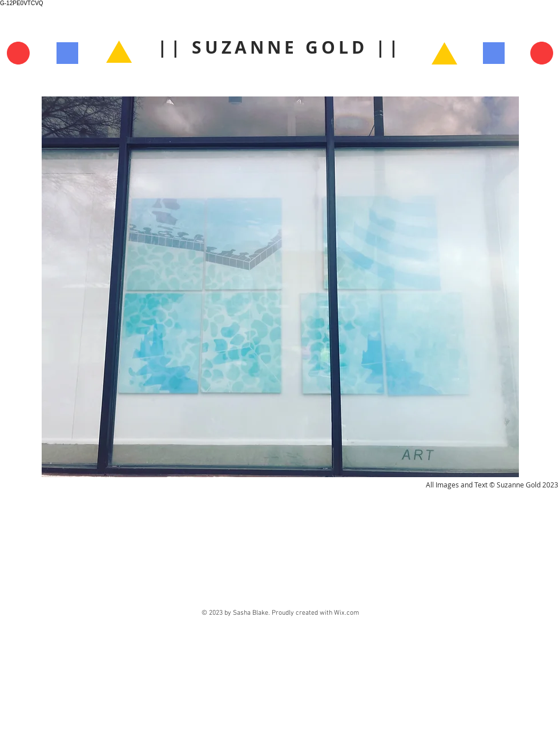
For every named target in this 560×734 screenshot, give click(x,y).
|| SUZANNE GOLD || (280, 47)
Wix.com (347, 613)
